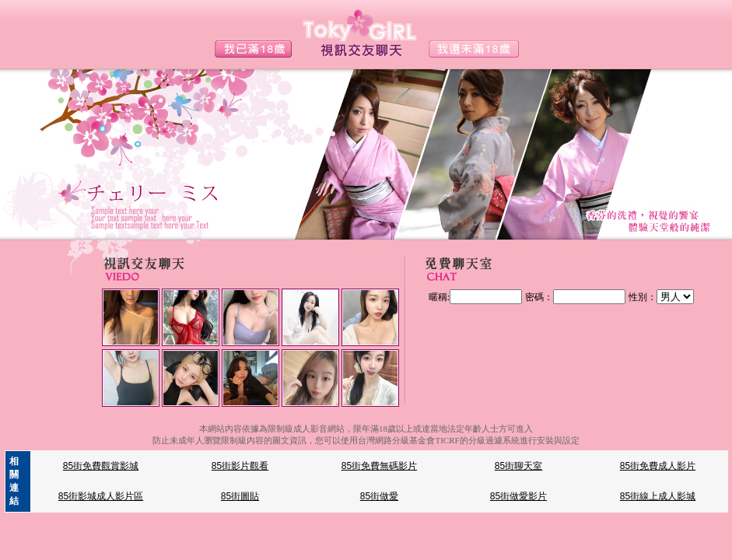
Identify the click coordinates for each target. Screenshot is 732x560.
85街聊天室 (518, 466)
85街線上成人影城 (658, 496)
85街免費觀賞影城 (101, 466)
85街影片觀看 (240, 466)
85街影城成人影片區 (101, 496)
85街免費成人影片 (658, 466)
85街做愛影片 (518, 496)
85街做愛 (379, 496)
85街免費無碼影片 (379, 466)
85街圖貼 (240, 496)
